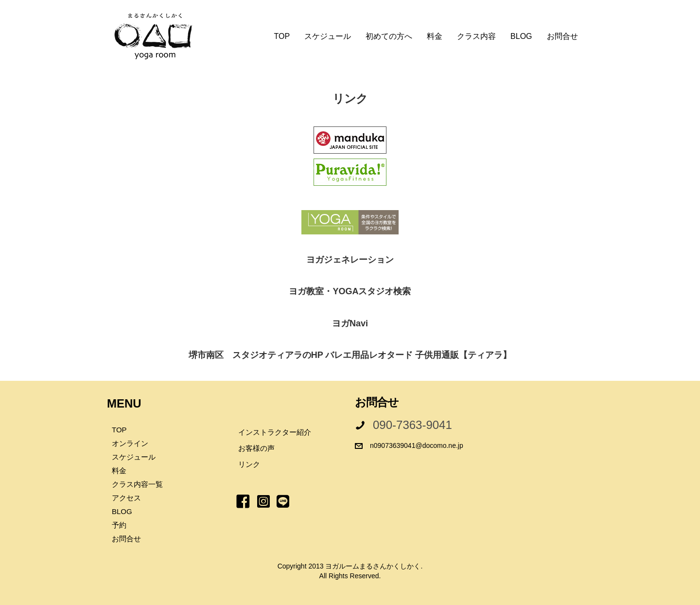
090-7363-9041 (412, 425)
